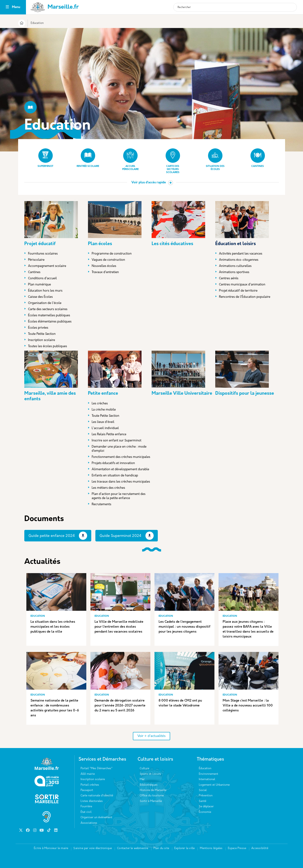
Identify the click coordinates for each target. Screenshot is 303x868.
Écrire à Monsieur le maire (51, 848)
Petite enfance (103, 394)
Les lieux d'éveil (103, 422)
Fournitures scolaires (43, 254)
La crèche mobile (104, 410)
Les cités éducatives (172, 244)
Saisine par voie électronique (93, 848)
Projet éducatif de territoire (238, 291)
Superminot (45, 158)
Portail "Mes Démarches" (97, 769)
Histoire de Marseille (153, 790)
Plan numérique (39, 285)
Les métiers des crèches (108, 488)
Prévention (206, 796)
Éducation (205, 769)
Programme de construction (112, 254)
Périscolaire (36, 260)
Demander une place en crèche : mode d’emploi (119, 449)
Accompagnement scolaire (47, 266)
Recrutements (101, 504)
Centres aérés (229, 279)
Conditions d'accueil (42, 279)
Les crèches (100, 404)
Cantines (258, 158)
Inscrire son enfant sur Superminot (116, 441)
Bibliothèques (149, 785)
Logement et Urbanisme (214, 785)
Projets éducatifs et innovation (113, 463)
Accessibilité (260, 848)
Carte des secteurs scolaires (173, 161)
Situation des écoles (215, 159)
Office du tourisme (152, 796)
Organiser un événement (96, 817)
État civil (86, 812)
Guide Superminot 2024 (120, 536)
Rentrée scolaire (88, 158)
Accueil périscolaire (130, 159)
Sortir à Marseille (151, 801)
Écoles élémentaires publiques (50, 322)
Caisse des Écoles (40, 297)
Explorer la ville (184, 848)
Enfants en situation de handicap (115, 476)
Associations (89, 823)
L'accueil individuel (105, 428)
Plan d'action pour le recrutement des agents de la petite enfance (119, 496)
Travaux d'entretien (105, 272)
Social (203, 790)
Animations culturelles (235, 266)
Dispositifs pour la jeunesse (245, 394)
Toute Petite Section (42, 334)
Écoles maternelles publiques (49, 316)
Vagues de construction (108, 260)
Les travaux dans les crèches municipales (121, 482)
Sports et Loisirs (150, 774)
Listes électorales (92, 801)
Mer (142, 779)
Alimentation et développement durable (120, 469)
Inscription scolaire (42, 340)
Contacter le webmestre (133, 848)
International (207, 779)
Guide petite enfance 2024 (52, 536)
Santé (202, 801)
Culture (144, 769)
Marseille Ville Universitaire (182, 394)
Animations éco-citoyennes (239, 260)
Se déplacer (206, 807)
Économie (205, 812)
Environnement (208, 774)
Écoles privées (38, 328)
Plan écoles (100, 244)
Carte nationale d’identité (97, 796)
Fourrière (86, 807)
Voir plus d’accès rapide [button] (149, 183)
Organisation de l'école (45, 303)
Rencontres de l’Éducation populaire (245, 297)
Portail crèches (90, 785)
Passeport (87, 790)
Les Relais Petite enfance (109, 435)
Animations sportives (234, 272)
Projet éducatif (40, 244)
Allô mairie (88, 774)
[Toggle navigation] (7, 7)
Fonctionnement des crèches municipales (121, 457)
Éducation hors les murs (45, 291)
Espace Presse (237, 848)
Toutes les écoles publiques (47, 346)
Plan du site (161, 848)
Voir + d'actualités (151, 736)
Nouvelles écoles (104, 266)
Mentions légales (211, 848)
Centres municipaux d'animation (242, 285)
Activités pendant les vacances (241, 254)
